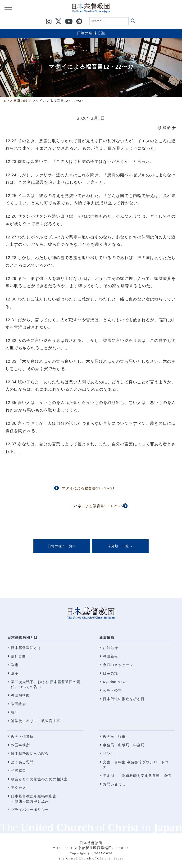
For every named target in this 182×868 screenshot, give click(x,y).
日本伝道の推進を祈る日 (124, 699)
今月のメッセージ (118, 665)
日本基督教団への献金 (30, 754)
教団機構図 (20, 695)
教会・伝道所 (22, 736)
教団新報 (110, 656)
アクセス (18, 788)
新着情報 (107, 638)
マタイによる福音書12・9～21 (88, 488)
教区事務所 (20, 745)
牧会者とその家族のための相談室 (39, 779)
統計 (15, 712)
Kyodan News (115, 682)
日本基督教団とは (23, 638)
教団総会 (18, 704)
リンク (109, 754)
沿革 (15, 673)
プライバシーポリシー (30, 810)
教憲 (15, 665)
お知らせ (110, 648)
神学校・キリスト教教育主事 (36, 721)
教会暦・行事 (114, 736)
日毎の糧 (85, 33)
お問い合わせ (114, 784)
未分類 (99, 33)
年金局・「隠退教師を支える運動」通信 (137, 776)
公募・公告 (112, 690)
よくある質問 (22, 762)
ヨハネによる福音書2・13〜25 (97, 506)
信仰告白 (18, 656)
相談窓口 (18, 771)
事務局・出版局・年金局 (124, 745)
